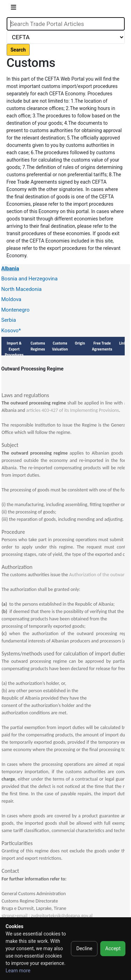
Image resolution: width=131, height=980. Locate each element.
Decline (84, 948)
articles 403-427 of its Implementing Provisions (73, 410)
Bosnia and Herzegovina (30, 279)
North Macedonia (22, 289)
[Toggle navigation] (13, 9)
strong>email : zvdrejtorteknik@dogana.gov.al (47, 916)
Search (18, 50)
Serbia (9, 320)
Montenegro (16, 310)
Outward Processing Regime (32, 369)
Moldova (12, 299)
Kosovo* (11, 331)
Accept (113, 948)
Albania (10, 268)
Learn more (18, 971)
